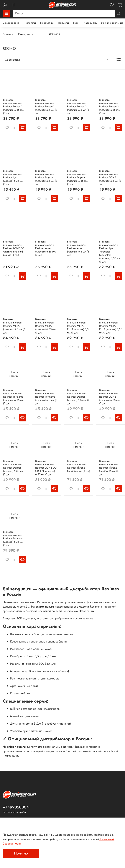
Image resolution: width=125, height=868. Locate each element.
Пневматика (47, 23)
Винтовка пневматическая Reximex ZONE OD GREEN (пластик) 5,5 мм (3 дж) (14, 248)
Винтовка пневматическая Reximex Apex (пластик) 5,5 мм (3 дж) (78, 248)
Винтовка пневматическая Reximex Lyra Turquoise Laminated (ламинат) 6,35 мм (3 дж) (110, 252)
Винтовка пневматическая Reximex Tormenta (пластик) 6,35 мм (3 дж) (13, 397)
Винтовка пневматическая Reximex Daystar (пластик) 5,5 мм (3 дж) (46, 177)
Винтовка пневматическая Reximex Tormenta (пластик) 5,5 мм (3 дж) (46, 397)
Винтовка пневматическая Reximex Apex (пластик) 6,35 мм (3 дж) (45, 248)
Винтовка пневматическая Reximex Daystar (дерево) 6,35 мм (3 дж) (13, 468)
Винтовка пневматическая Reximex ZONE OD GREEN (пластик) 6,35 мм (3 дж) (46, 468)
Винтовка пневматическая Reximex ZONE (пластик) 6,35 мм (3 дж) (109, 397)
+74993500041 (17, 807)
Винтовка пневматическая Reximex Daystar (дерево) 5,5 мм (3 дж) (78, 397)
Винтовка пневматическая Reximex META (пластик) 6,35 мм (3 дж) (45, 326)
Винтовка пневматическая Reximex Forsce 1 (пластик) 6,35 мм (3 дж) (13, 106)
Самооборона (11, 23)
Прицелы (63, 23)
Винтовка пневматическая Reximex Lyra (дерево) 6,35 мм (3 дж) (13, 177)
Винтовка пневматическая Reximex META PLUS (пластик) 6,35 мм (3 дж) (111, 326)
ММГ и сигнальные (112, 23)
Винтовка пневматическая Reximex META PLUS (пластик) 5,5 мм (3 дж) (78, 326)
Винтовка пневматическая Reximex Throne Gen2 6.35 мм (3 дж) (109, 468)
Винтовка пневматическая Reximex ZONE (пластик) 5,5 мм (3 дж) (110, 177)
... (41, 34)
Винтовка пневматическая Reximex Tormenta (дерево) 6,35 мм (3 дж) (13, 538)
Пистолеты (30, 23)
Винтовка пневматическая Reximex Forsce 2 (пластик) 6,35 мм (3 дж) (109, 106)
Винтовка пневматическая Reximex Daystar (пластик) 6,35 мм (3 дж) (77, 177)
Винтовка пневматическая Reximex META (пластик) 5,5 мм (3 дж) (14, 326)
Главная (8, 34)
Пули (76, 23)
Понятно (21, 853)
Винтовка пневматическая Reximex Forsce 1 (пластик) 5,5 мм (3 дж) (46, 106)
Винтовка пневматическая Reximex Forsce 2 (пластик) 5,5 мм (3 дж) (78, 106)
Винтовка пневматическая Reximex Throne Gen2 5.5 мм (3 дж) (79, 466)
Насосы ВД (90, 23)
